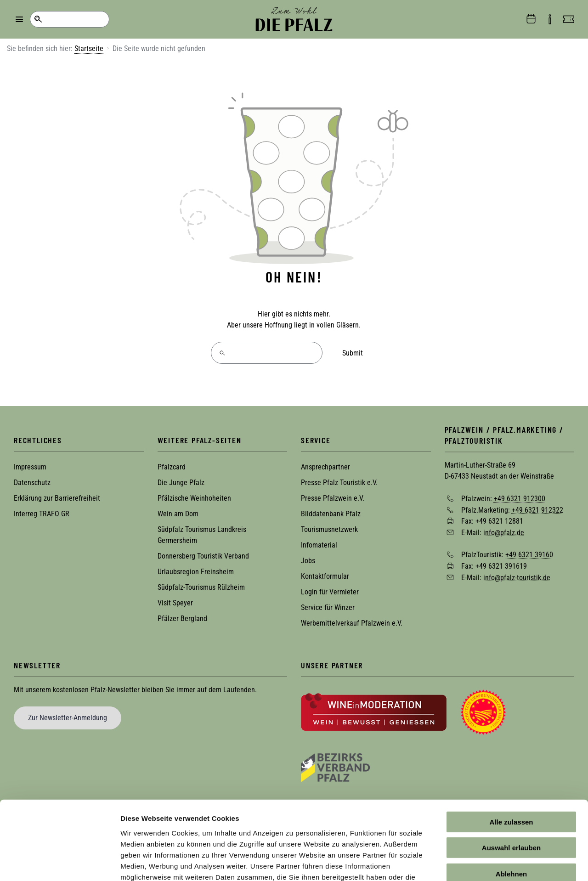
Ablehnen (511, 811)
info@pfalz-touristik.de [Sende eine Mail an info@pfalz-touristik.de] (517, 577)
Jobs (308, 561)
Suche (38, 19)
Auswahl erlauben (511, 786)
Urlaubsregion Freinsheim (196, 572)
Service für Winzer (328, 607)
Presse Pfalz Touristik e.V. (339, 483)
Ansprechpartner (325, 467)
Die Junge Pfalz (181, 483)
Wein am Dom (178, 514)
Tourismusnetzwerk (329, 529)
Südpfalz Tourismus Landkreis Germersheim (202, 535)
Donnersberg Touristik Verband (203, 556)
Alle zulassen (511, 760)
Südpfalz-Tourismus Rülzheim (201, 587)
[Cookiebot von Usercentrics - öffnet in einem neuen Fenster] (59, 863)
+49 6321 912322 (537, 510)
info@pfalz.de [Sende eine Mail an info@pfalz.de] (504, 532)
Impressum (30, 467)
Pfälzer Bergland (182, 618)
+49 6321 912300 (520, 498)
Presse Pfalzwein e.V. (333, 498)
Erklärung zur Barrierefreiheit (57, 498)
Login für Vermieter (330, 592)
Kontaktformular (325, 576)
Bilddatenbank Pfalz (331, 514)
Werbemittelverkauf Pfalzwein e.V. (352, 623)
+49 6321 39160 (529, 555)
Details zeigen (489, 863)
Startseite (89, 48)
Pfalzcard (172, 467)
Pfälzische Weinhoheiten (194, 498)
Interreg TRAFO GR (42, 514)
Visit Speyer (175, 603)
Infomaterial (319, 545)
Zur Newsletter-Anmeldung (68, 718)
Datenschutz (32, 483)
